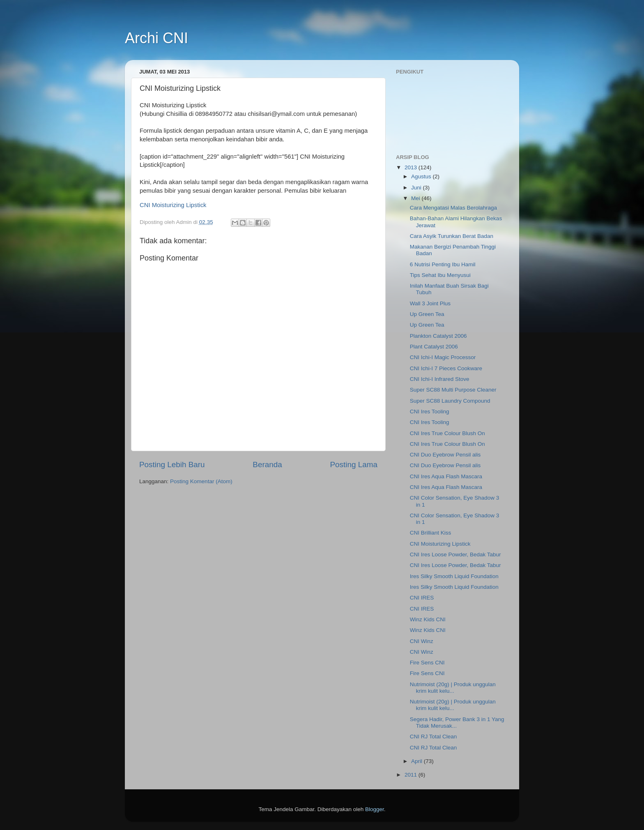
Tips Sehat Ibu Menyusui (440, 275)
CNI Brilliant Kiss (431, 533)
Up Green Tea (427, 314)
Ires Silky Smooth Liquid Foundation (454, 576)
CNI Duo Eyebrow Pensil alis (445, 455)
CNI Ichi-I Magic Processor (443, 357)
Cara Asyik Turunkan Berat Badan (452, 236)
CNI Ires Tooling (430, 412)
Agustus (422, 176)
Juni (417, 188)
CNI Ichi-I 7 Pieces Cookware (446, 368)
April (417, 761)
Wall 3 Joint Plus (430, 303)
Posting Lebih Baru (172, 465)
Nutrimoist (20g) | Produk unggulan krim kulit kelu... (453, 688)
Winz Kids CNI (428, 619)
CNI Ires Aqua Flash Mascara (446, 476)
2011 (412, 775)
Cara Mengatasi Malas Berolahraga (453, 208)
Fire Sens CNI (427, 663)
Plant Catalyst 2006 (434, 347)
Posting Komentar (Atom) (201, 481)
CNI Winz (422, 641)
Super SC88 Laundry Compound (450, 401)
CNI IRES (422, 598)
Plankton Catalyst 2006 (438, 336)
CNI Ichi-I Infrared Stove (440, 379)
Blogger (375, 809)
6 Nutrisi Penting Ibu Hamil (443, 264)
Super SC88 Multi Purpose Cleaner (453, 390)
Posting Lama (354, 465)
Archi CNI (156, 38)
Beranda (267, 465)
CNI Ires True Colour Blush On (447, 433)
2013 (412, 167)
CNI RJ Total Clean (434, 737)
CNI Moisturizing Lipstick (173, 205)
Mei (416, 198)
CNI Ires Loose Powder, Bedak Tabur (455, 554)
